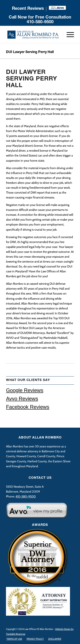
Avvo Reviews (22, 399)
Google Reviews (25, 390)
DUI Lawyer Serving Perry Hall (30, 52)
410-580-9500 (40, 22)
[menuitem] (28, 9)
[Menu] (68, 34)
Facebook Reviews (28, 407)
